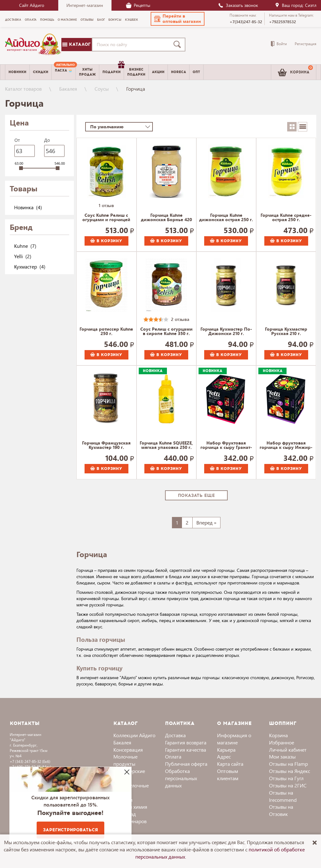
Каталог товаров (23, 89)
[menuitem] (64, 72)
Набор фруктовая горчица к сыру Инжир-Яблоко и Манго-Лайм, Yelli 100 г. (286, 445)
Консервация (128, 750)
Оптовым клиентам (228, 775)
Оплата (173, 756)
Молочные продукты (125, 760)
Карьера (226, 750)
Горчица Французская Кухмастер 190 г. (106, 445)
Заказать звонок (238, 5)
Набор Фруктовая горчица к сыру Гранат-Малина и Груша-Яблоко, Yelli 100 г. (226, 445)
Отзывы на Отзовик (281, 810)
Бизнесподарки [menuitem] (136, 72)
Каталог (76, 44)
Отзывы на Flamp (288, 764)
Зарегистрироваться (70, 830)
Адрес (224, 756)
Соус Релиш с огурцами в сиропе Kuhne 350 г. (166, 332)
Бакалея (68, 89)
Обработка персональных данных (181, 778)
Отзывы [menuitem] (87, 20)
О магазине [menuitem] (67, 20)
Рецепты (138, 5)
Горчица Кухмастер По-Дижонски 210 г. (226, 332)
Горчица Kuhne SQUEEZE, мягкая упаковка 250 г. (166, 445)
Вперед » (206, 522)
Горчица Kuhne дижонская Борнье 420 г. (166, 218)
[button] (178, 19)
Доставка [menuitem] (13, 20)
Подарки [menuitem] (113, 70)
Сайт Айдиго (32, 5)
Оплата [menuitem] (31, 20)
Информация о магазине (234, 739)
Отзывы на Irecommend (283, 796)
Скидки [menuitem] (41, 72)
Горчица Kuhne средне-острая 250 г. (286, 218)
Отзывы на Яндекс (290, 771)
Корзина (278, 735)
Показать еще (196, 495)
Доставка (175, 735)
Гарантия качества (186, 750)
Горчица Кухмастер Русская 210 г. (286, 332)
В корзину (106, 241)
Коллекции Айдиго (134, 735)
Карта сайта (230, 764)
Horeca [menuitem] (179, 72)
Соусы (102, 89)
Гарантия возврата (186, 742)
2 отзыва (180, 319)
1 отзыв (106, 205)
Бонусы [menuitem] (115, 20)
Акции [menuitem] (158, 72)
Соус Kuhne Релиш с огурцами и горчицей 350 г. (106, 218)
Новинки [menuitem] (17, 72)
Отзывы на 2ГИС (288, 785)
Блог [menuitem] (101, 20)
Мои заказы (282, 756)
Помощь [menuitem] (47, 20)
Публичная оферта (186, 764)
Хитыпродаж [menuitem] (87, 72)
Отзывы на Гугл (286, 778)
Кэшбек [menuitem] (132, 20)
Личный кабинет (288, 750)
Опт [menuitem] (196, 72)
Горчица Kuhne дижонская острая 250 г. (226, 218)
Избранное (282, 742)
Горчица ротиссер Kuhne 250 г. (106, 332)
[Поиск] (179, 45)
